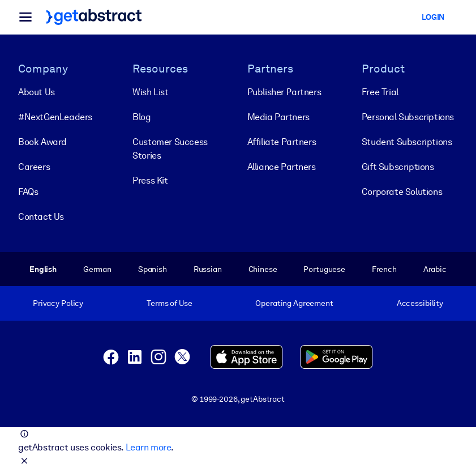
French (384, 269)
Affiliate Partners (282, 142)
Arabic (435, 269)
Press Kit (150, 180)
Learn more (148, 447)
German (97, 269)
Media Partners (278, 117)
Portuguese (324, 269)
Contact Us (41, 217)
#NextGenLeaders (55, 117)
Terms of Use (169, 303)
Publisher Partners (284, 92)
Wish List (150, 92)
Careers (34, 167)
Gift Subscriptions (398, 167)
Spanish (153, 269)
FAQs (28, 192)
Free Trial (380, 92)
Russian (208, 269)
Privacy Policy (58, 303)
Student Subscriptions (407, 142)
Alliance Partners (282, 167)
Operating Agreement (294, 303)
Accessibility (420, 303)
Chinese (263, 269)
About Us (37, 92)
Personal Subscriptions (408, 117)
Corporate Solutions (402, 192)
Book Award (42, 142)
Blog (141, 117)
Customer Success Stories (170, 149)
